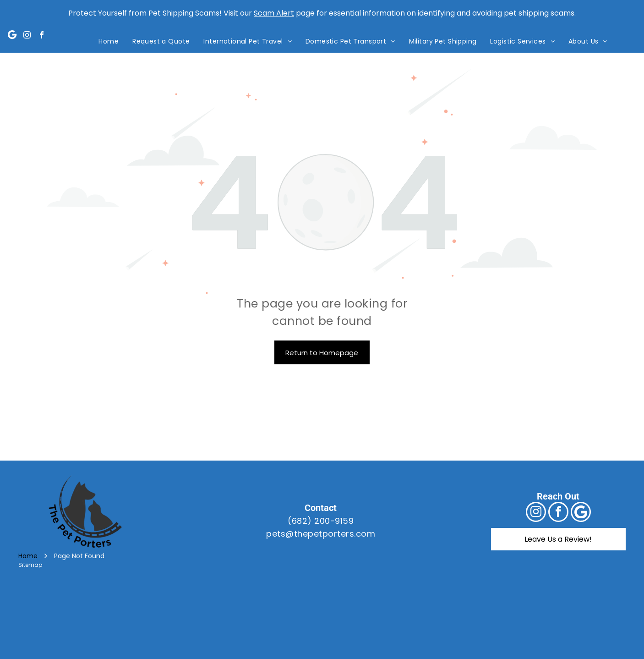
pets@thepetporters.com (321, 534)
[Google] (12, 36)
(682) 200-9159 (321, 521)
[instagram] (27, 36)
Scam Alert (274, 13)
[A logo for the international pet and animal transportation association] (150, 620)
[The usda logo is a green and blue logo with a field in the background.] (322, 620)
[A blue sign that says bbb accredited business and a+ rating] (494, 620)
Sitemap (30, 565)
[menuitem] (109, 41)
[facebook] (42, 36)
